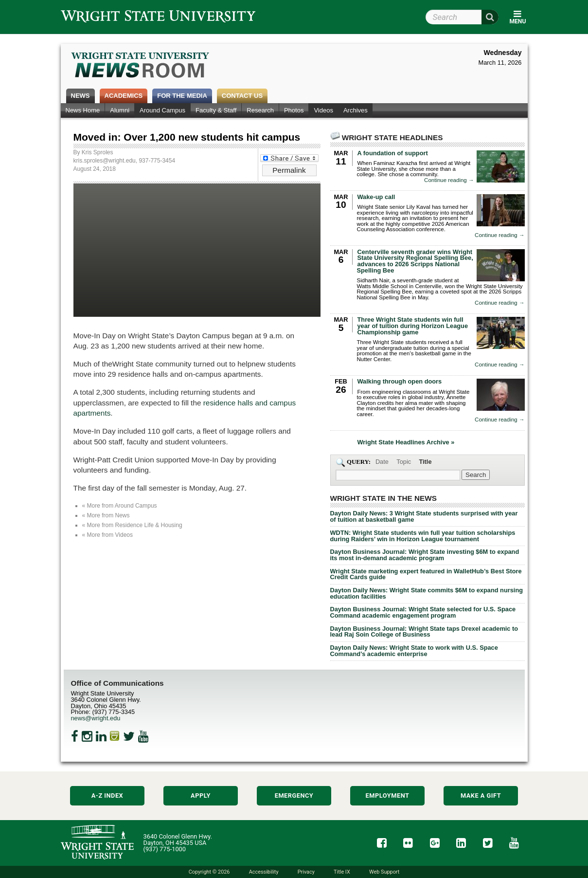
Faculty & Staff (216, 110)
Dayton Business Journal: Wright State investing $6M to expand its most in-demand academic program (425, 555)
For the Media (182, 96)
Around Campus (162, 110)
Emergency (294, 796)
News (80, 96)
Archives (356, 110)
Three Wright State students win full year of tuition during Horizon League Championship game (413, 326)
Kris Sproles (98, 152)
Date (382, 462)
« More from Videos (108, 535)
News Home (83, 110)
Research (260, 110)
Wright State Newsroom (141, 66)
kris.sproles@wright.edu (105, 161)
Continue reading (449, 180)
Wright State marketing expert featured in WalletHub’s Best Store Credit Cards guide (426, 574)
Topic (404, 462)
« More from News (106, 515)
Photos (294, 110)
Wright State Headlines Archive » (406, 443)
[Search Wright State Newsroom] (476, 475)
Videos (323, 110)
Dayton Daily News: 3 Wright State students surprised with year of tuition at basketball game (424, 516)
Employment (388, 796)
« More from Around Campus (120, 506)
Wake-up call (376, 197)
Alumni (120, 110)
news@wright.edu (96, 718)
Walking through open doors (400, 381)
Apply (201, 796)
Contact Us (242, 96)
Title (425, 462)
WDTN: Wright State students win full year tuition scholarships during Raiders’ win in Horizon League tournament (423, 536)
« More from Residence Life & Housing (132, 525)
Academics (124, 96)
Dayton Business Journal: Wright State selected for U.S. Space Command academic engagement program (423, 612)
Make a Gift (481, 796)
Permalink (289, 170)
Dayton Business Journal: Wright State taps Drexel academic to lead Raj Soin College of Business (424, 632)
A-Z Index (107, 796)
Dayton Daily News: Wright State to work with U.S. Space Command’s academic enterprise (414, 651)
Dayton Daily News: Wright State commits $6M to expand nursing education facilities (427, 593)
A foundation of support (393, 153)
